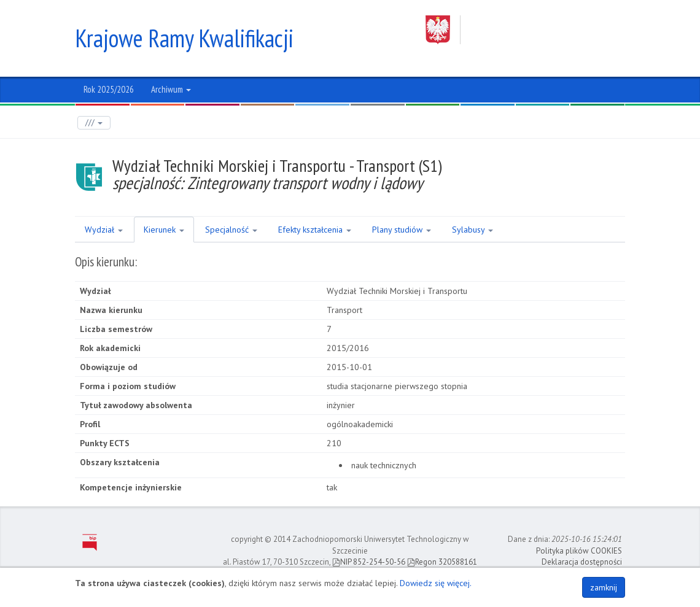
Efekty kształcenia (315, 230)
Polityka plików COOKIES (579, 551)
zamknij (604, 587)
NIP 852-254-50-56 (369, 562)
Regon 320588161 (442, 562)
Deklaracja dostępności (582, 562)
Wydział (104, 230)
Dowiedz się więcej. (436, 583)
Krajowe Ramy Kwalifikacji (184, 38)
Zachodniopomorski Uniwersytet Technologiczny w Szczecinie (525, 30)
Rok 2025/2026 (109, 89)
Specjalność (231, 230)
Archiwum (171, 89)
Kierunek (164, 230)
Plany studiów (402, 230)
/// (94, 122)
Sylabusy (472, 230)
